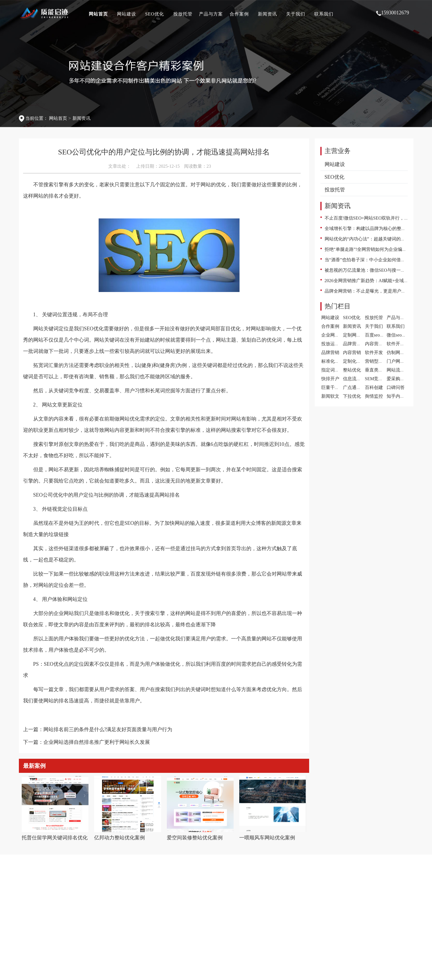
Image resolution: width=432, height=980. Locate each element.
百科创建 (374, 387)
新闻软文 (330, 396)
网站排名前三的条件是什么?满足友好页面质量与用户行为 (108, 729)
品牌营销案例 (356, 344)
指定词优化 (333, 370)
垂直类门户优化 (381, 370)
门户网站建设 (400, 361)
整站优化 (352, 370)
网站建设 (127, 14)
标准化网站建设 (337, 361)
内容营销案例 (378, 344)
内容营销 (352, 352)
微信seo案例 (399, 335)
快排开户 (330, 379)
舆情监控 (374, 396)
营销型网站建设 (381, 361)
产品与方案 (211, 14)
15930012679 (393, 13)
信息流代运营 (356, 379)
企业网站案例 (335, 335)
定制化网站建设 (359, 361)
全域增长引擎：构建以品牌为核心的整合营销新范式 (376, 228)
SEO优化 (155, 14)
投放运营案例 (335, 344)
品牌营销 (330, 352)
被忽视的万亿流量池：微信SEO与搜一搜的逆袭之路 (376, 270)
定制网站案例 (356, 335)
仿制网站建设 (400, 352)
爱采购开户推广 (402, 379)
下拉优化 (352, 396)
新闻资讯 (267, 14)
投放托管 (183, 14)
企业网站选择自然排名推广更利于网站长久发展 (97, 742)
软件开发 (374, 352)
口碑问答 (396, 387)
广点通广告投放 (359, 387)
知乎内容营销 (400, 396)
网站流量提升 (400, 370)
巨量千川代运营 (337, 387)
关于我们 (296, 14)
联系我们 (324, 14)
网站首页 (98, 14)
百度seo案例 (377, 335)
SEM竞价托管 (379, 379)
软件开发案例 (400, 344)
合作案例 (239, 14)
